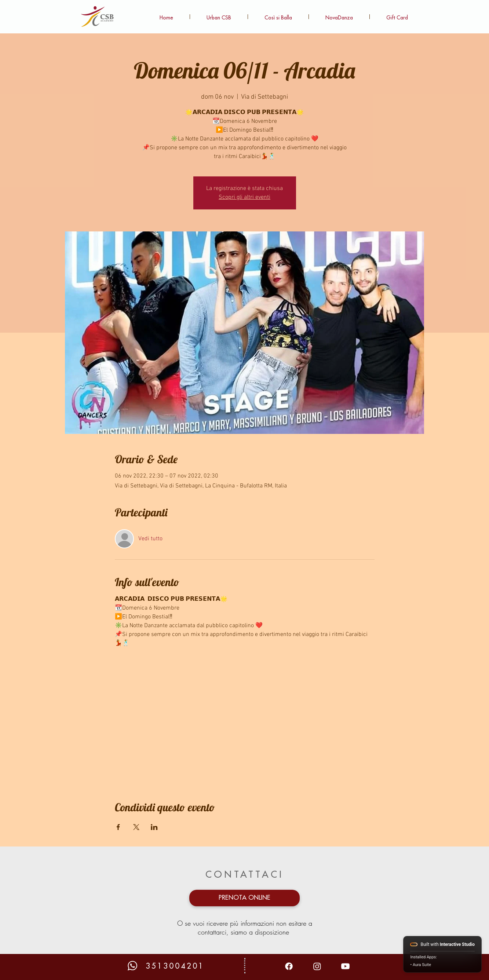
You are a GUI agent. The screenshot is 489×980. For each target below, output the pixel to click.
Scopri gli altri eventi (244, 197)
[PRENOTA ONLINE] (244, 898)
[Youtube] (345, 966)
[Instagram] (317, 966)
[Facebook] (289, 966)
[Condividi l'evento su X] (136, 827)
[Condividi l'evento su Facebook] (118, 827)
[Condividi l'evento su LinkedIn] (154, 827)
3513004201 (175, 966)
